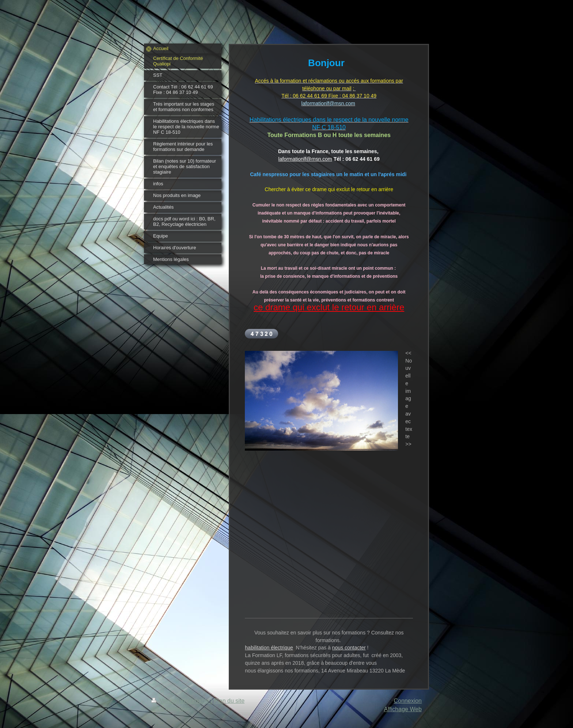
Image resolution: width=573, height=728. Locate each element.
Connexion (408, 701)
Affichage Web (403, 709)
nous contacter (349, 648)
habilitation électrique (269, 648)
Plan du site (229, 701)
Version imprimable (181, 701)
